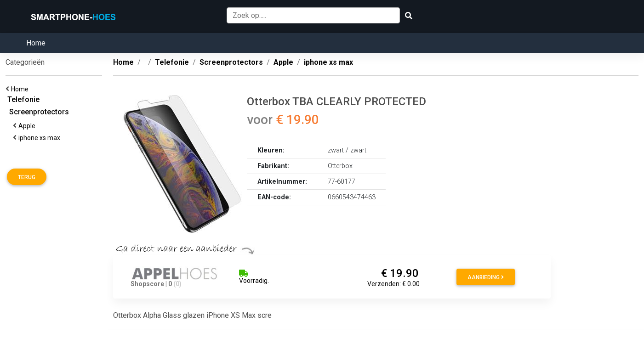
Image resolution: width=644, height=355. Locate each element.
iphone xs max (41, 138)
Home (36, 43)
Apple (28, 126)
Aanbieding (486, 277)
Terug (27, 177)
